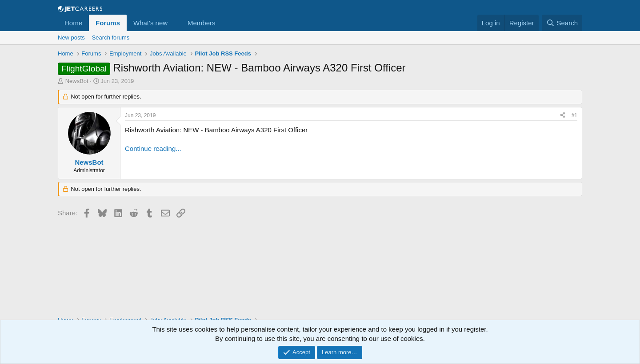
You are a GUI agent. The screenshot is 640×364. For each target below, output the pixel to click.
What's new (150, 23)
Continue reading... (153, 148)
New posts (71, 38)
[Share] (563, 116)
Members (202, 23)
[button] (175, 23)
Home (73, 23)
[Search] (562, 23)
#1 (574, 115)
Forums (108, 23)
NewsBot (77, 81)
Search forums (111, 38)
